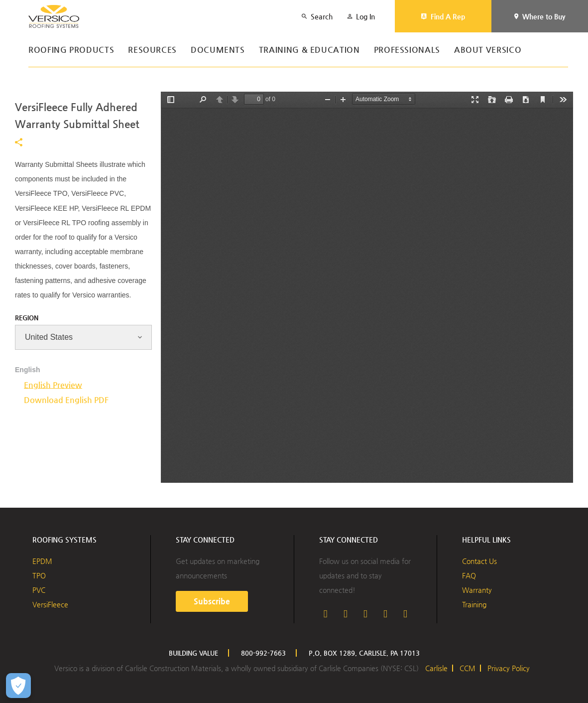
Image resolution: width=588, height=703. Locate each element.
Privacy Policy (509, 668)
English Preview (53, 385)
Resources (152, 50)
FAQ (469, 575)
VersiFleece (50, 604)
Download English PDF (66, 400)
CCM (468, 668)
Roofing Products (71, 50)
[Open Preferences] (18, 686)
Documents (218, 50)
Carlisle (436, 668)
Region (27, 318)
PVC (39, 590)
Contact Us (479, 561)
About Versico (488, 50)
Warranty (477, 590)
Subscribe (212, 601)
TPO (39, 575)
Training (474, 604)
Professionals (407, 50)
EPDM (42, 561)
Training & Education (309, 50)
